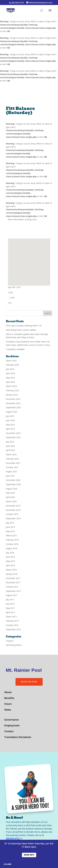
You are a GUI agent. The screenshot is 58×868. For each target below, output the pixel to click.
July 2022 (10, 442)
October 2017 (12, 587)
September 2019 (13, 518)
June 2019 (10, 527)
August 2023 (12, 412)
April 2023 (10, 429)
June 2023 (10, 420)
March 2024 (11, 386)
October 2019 (12, 514)
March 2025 (11, 361)
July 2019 (10, 523)
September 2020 (13, 484)
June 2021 (10, 476)
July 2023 (10, 416)
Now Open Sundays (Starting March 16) (24, 326)
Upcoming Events (14, 645)
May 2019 (10, 531)
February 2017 (12, 621)
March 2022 (11, 454)
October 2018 (12, 544)
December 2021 (13, 463)
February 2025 (12, 365)
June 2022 (10, 446)
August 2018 (12, 548)
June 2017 (10, 604)
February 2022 (12, 459)
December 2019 (13, 506)
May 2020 (10, 493)
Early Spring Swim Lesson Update (21, 330)
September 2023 (13, 407)
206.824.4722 (13, 838)
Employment (12, 726)
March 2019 (11, 536)
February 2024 (12, 390)
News (8, 710)
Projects (10, 641)
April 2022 (10, 450)
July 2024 (10, 369)
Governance (12, 720)
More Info (29, 855)
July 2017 (10, 600)
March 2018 (11, 570)
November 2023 (13, 403)
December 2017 (13, 578)
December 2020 (13, 480)
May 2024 (10, 378)
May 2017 (10, 608)
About (8, 693)
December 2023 (13, 399)
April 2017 (10, 612)
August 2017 (12, 595)
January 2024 (12, 395)
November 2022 (13, 433)
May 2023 (10, 425)
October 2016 (12, 625)
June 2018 (10, 557)
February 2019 (12, 540)
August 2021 (12, 471)
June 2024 (10, 373)
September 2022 (13, 437)
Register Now (29, 682)
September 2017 (13, 591)
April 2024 (10, 382)
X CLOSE (7, 864)
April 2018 (10, 565)
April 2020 (10, 497)
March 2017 (11, 617)
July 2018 (10, 553)
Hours (8, 704)
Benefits (9, 698)
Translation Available (15, 349)
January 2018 (12, 574)
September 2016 (13, 629)
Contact (9, 732)
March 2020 (11, 501)
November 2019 (13, 510)
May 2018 (10, 561)
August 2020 (12, 489)
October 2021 (12, 467)
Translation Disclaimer (18, 737)
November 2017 (13, 582)
